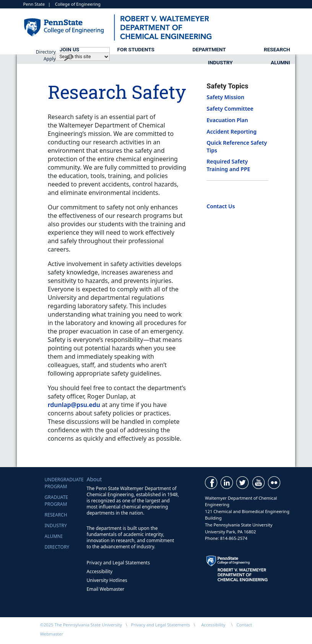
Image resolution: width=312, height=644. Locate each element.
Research (277, 49)
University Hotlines (107, 580)
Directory (57, 547)
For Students (136, 49)
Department (209, 49)
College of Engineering (78, 4)
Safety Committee (230, 109)
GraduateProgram (56, 501)
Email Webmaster (106, 589)
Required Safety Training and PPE (228, 165)
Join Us (69, 49)
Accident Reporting (232, 132)
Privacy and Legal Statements (118, 563)
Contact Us (221, 206)
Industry (220, 62)
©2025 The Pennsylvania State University (81, 625)
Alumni (280, 62)
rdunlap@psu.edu (74, 405)
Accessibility (100, 571)
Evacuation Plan (227, 120)
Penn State (34, 4)
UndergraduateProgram (64, 483)
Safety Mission (225, 97)
